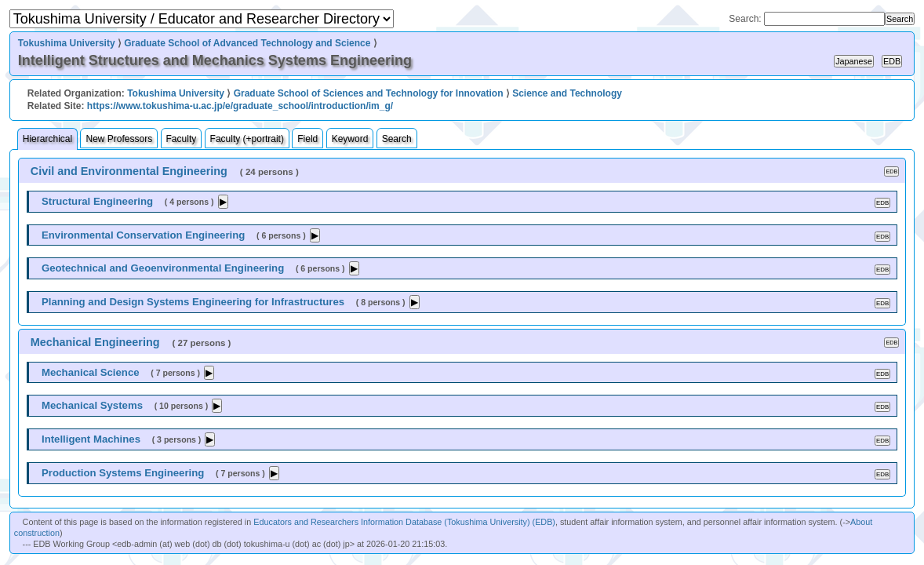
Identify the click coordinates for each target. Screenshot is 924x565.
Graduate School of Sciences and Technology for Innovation (369, 93)
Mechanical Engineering (95, 342)
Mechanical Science (91, 372)
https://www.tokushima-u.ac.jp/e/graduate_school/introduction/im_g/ (240, 106)
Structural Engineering (97, 201)
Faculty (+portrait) (247, 139)
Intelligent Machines (91, 439)
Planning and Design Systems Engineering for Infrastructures (193, 302)
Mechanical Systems (92, 405)
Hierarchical (47, 139)
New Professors (119, 139)
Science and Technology (567, 93)
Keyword (350, 139)
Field (307, 139)
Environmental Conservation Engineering (143, 235)
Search (397, 139)
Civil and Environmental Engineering (129, 171)
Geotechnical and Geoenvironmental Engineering (163, 268)
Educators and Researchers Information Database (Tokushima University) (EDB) (404, 522)
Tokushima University (67, 43)
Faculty (182, 139)
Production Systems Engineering (123, 473)
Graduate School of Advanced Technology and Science (247, 43)
